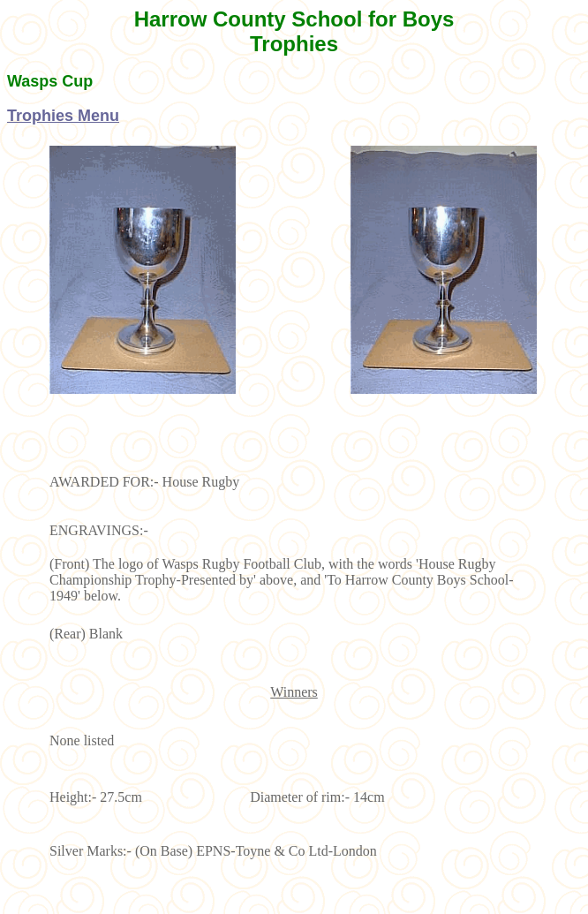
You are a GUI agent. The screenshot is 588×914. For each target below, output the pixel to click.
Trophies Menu (63, 116)
